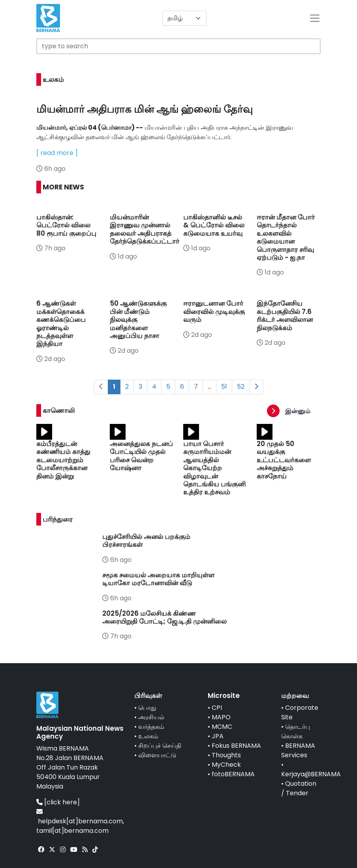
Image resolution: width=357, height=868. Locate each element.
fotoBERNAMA (233, 774)
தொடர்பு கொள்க (296, 731)
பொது (147, 708)
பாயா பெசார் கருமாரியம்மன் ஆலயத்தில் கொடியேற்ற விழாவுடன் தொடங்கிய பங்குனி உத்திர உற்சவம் (214, 468)
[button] (294, 411)
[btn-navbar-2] (315, 18)
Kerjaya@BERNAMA (311, 774)
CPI (217, 708)
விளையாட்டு (157, 755)
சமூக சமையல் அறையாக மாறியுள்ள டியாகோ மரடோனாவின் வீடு (158, 579)
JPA (218, 736)
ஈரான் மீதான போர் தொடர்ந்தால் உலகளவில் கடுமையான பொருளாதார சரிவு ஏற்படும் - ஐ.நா (286, 237)
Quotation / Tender (299, 788)
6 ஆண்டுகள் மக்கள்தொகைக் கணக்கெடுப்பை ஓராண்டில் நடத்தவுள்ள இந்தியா (61, 323)
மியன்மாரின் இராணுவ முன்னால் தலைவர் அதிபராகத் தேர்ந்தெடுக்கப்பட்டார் (145, 229)
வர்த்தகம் (151, 727)
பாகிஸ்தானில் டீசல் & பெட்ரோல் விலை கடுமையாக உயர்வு (214, 225)
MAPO (221, 717)
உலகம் (148, 736)
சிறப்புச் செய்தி (160, 746)
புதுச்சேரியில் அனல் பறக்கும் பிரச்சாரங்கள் (146, 541)
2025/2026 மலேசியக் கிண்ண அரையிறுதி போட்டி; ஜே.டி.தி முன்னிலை (164, 617)
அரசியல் (151, 717)
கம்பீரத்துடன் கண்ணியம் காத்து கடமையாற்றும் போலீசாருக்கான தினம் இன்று (63, 460)
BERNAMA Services (298, 750)
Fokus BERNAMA (236, 746)
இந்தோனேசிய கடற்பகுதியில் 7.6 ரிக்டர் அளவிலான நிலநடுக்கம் (285, 315)
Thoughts (226, 755)
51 (224, 387)
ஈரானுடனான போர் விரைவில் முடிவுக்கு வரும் (214, 311)
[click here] (62, 802)
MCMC (222, 727)
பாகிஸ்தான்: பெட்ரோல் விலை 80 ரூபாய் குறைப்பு (67, 225)
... (210, 387)
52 (241, 387)
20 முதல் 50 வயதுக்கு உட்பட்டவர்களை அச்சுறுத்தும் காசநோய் (284, 460)
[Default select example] (184, 18)
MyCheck (226, 765)
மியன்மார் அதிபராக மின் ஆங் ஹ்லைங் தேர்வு (145, 109)
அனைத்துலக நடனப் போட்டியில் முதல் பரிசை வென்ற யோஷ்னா (141, 456)
